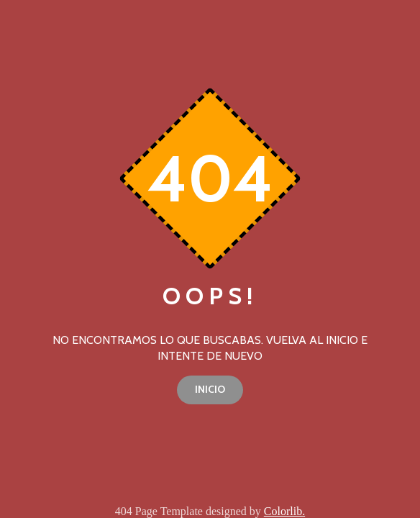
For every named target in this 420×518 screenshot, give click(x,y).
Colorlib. (284, 511)
